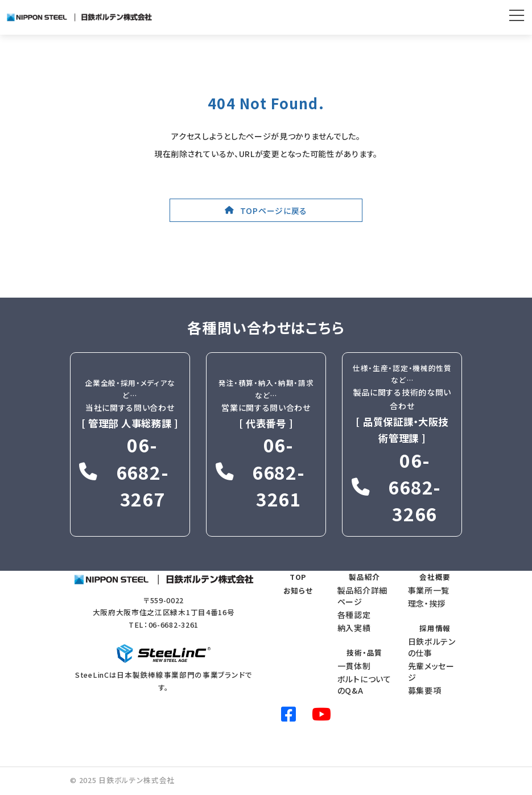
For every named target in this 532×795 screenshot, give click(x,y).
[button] (266, 210)
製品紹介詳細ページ (362, 596)
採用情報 (435, 628)
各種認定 (354, 615)
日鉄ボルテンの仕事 (432, 647)
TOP (298, 577)
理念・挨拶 (427, 603)
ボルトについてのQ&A (364, 685)
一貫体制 (354, 666)
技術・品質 (364, 652)
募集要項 (425, 690)
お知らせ (298, 590)
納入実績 (354, 627)
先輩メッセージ (431, 672)
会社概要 (435, 577)
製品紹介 (364, 577)
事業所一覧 (429, 590)
